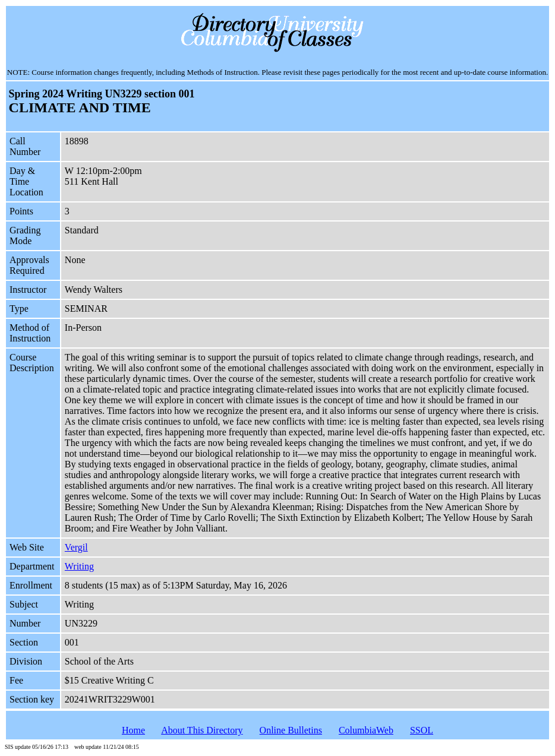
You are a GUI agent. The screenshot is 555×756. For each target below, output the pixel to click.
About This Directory (202, 730)
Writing (79, 566)
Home (133, 730)
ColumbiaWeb (366, 730)
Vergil (76, 547)
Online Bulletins (291, 730)
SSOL (422, 730)
